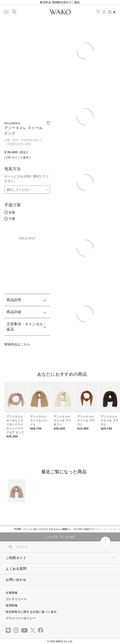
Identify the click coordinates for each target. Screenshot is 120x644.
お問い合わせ (16, 580)
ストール (84, 529)
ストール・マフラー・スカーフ (78, 529)
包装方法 (13, 169)
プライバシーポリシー (21, 618)
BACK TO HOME (62, 537)
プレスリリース (16, 599)
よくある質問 (16, 569)
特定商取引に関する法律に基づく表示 (31, 612)
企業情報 (12, 593)
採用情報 (12, 605)
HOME (18, 529)
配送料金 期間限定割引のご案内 (60, 2)
